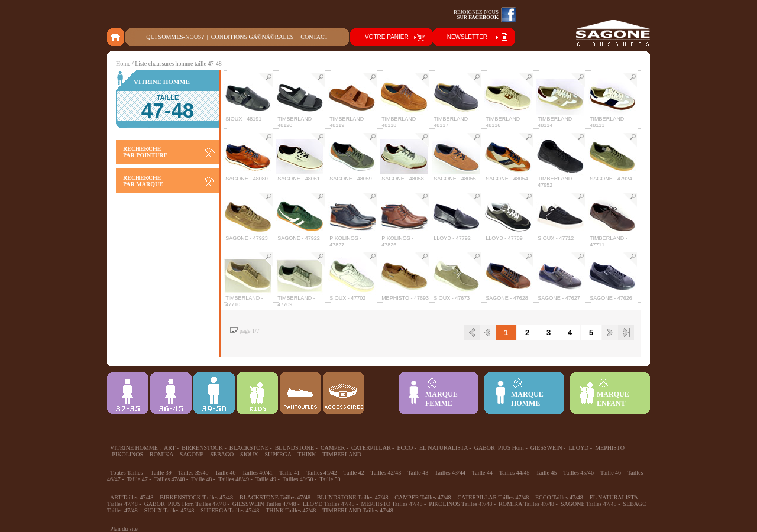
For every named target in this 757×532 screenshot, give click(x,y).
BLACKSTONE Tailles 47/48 (275, 497)
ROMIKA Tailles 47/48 (526, 504)
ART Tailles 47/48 (132, 497)
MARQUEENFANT (613, 399)
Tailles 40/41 (257, 473)
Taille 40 (225, 473)
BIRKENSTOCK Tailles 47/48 (196, 497)
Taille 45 (546, 473)
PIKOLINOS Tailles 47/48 (460, 504)
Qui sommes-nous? (175, 37)
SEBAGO (222, 454)
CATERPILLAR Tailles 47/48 (493, 497)
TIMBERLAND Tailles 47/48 (358, 510)
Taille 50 (330, 479)
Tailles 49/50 (298, 479)
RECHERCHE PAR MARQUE (143, 181)
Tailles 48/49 (234, 479)
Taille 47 (138, 479)
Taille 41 (289, 473)
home (116, 37)
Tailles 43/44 (450, 473)
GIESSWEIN (546, 448)
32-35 (128, 393)
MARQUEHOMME (527, 399)
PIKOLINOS (127, 454)
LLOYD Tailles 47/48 (329, 504)
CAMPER (333, 448)
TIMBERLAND (342, 454)
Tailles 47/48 (170, 479)
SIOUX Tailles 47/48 (169, 510)
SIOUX (249, 454)
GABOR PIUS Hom (499, 448)
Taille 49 (266, 479)
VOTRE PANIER (387, 37)
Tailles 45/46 (578, 473)
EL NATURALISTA (444, 448)
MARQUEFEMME (441, 399)
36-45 (171, 393)
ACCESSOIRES (344, 393)
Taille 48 (201, 479)
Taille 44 (482, 473)
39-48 (214, 393)
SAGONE (192, 454)
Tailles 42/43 (386, 473)
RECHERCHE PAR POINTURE (145, 152)
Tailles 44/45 (515, 473)
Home (123, 64)
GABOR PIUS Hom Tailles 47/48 (185, 504)
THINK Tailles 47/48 (291, 510)
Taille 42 (354, 473)
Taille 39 (161, 473)
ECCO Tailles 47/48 (559, 497)
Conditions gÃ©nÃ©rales (252, 37)
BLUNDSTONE (295, 448)
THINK (307, 454)
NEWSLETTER (467, 37)
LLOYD (578, 448)
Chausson (300, 393)
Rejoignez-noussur (476, 14)
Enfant (257, 393)
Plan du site (124, 529)
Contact (314, 37)
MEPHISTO (610, 448)
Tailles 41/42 (322, 473)
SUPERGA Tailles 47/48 (230, 510)
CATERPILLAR (371, 448)
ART (169, 448)
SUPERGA (278, 454)
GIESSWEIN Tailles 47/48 (264, 504)
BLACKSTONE (249, 448)
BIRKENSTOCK (202, 448)
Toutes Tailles (126, 473)
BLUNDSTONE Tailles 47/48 (353, 497)
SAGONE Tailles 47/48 (589, 504)
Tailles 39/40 (193, 473)
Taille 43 (418, 473)
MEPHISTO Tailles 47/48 (392, 504)
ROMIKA (161, 454)
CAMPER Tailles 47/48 (423, 497)
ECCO (405, 448)
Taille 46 (611, 473)
